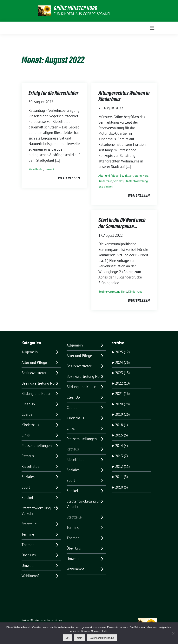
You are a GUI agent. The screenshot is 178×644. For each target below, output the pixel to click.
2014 (121, 446)
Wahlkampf (30, 576)
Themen (28, 545)
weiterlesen (69, 178)
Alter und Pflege (109, 176)
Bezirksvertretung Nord (134, 176)
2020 (122, 404)
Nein (79, 638)
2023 (122, 373)
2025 (122, 352)
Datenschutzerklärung (102, 638)
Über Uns (29, 555)
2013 (121, 456)
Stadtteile (29, 524)
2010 (121, 487)
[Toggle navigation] (152, 28)
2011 (121, 477)
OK (68, 638)
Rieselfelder (36, 169)
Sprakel (27, 497)
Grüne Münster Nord (76, 8)
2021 (122, 394)
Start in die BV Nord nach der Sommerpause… (122, 223)
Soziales (118, 181)
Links (26, 435)
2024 (122, 362)
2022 (122, 383)
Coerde (27, 414)
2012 (122, 466)
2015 (121, 435)
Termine (28, 534)
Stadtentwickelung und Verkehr (40, 511)
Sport (26, 487)
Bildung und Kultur (36, 394)
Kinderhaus (105, 181)
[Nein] (173, 633)
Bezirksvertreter (34, 373)
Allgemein (30, 352)
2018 (121, 425)
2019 (122, 414)
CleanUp (28, 404)
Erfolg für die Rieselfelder (53, 93)
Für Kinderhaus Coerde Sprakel (82, 14)
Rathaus (28, 456)
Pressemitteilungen (37, 446)
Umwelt (49, 169)
